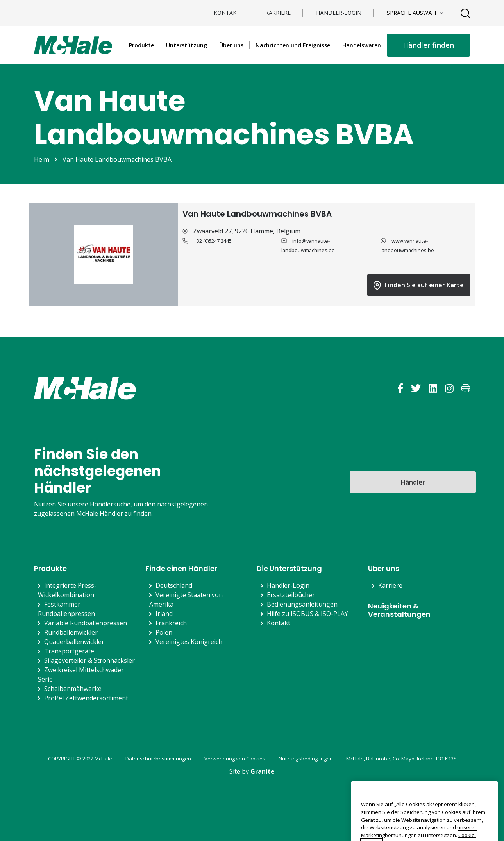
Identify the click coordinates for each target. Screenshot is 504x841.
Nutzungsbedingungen (306, 759)
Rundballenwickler (71, 632)
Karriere (278, 13)
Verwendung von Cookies (235, 759)
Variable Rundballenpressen (86, 623)
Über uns (231, 45)
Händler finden (428, 45)
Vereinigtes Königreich (189, 642)
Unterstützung (187, 45)
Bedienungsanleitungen (302, 604)
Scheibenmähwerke (73, 689)
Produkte (141, 45)
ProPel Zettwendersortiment (86, 698)
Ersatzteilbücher (291, 595)
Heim (42, 159)
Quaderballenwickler (74, 642)
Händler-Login (339, 13)
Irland (164, 614)
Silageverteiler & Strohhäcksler (89, 660)
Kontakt (227, 13)
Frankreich (171, 623)
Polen (164, 632)
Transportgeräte (69, 651)
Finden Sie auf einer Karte (419, 285)
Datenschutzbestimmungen (158, 759)
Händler (413, 482)
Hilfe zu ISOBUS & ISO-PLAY (307, 614)
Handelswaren (362, 45)
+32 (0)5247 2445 (213, 241)
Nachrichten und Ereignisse (293, 45)
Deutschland (174, 585)
